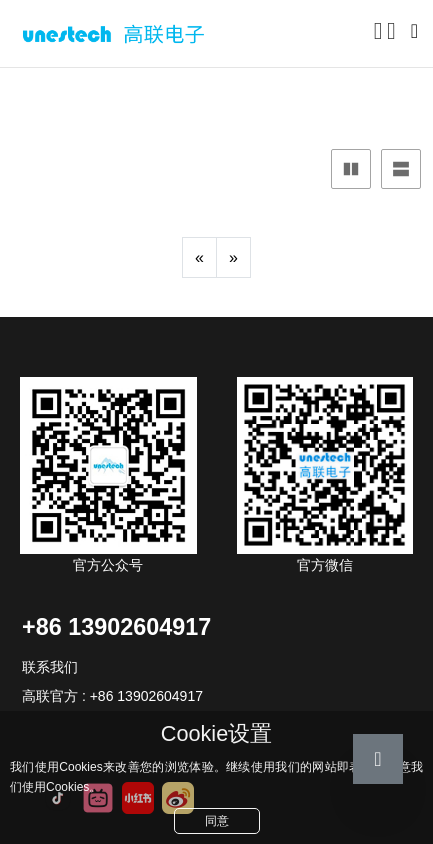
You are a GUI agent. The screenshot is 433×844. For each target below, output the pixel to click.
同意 (217, 821)
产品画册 (206, 95)
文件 (139, 95)
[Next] (233, 257)
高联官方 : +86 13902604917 (112, 696)
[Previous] (199, 257)
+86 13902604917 (116, 627)
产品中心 (70, 95)
